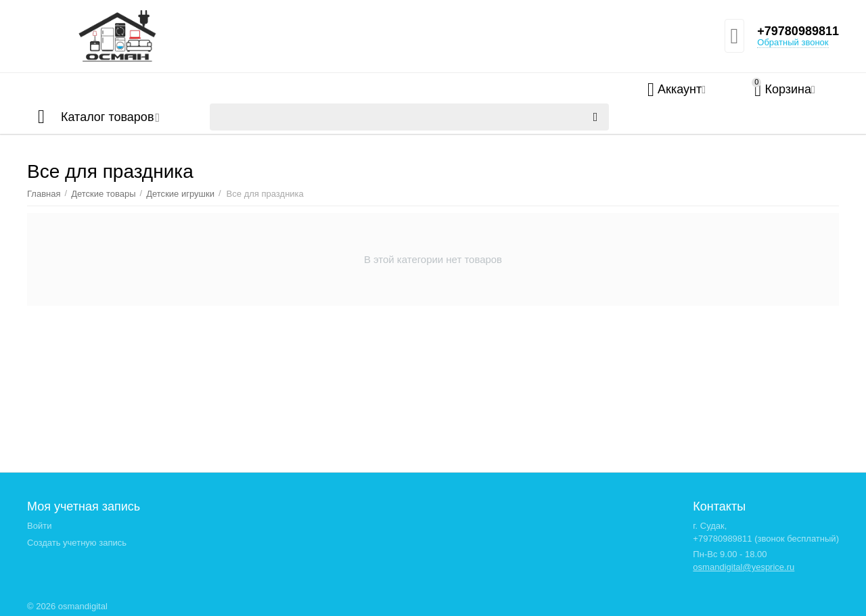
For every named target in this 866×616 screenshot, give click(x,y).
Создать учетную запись (77, 543)
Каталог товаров (107, 117)
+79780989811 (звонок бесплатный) (766, 539)
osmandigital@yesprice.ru (744, 567)
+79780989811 (798, 31)
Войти (39, 526)
